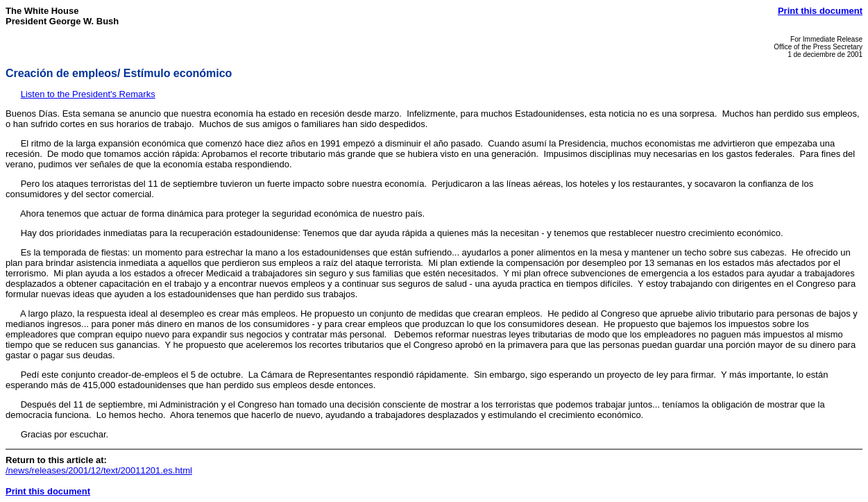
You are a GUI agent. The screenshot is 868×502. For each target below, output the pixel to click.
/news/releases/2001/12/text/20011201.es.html (99, 470)
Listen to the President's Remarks (88, 94)
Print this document (820, 11)
